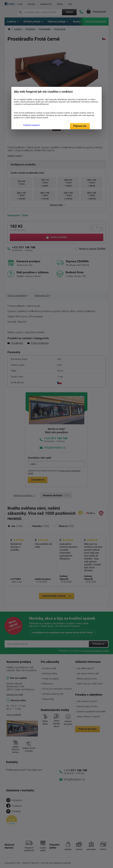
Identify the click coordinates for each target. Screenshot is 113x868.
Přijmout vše (80, 126)
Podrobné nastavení (31, 125)
